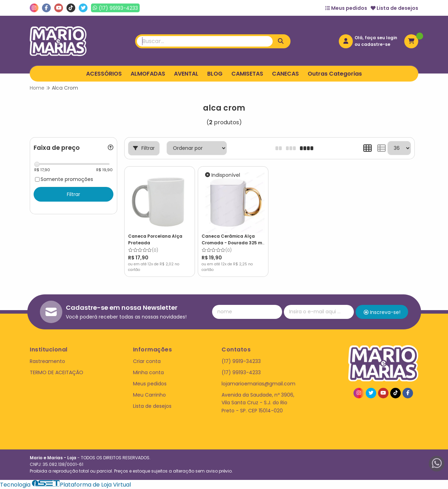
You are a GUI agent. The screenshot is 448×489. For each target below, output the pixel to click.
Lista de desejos (394, 8)
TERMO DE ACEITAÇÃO (57, 372)
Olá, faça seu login (376, 38)
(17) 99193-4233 (241, 372)
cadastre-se (376, 44)
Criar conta (147, 361)
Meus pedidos (346, 8)
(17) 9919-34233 (241, 361)
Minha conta (148, 372)
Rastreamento (47, 361)
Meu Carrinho (149, 395)
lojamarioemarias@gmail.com (258, 384)
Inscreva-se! (382, 312)
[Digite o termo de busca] (205, 41)
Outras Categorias (335, 74)
